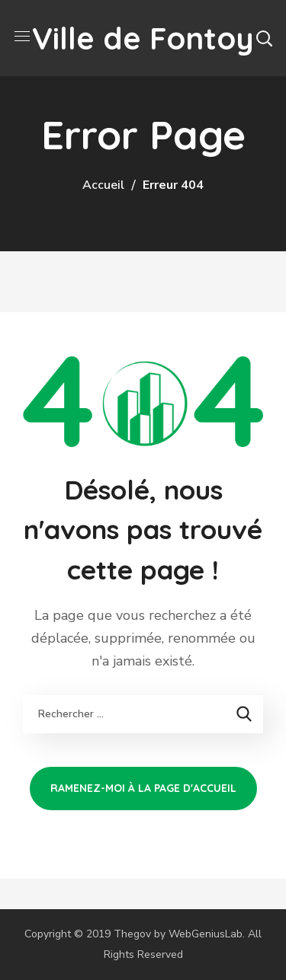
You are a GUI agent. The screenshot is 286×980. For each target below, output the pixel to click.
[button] (264, 38)
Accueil (103, 185)
